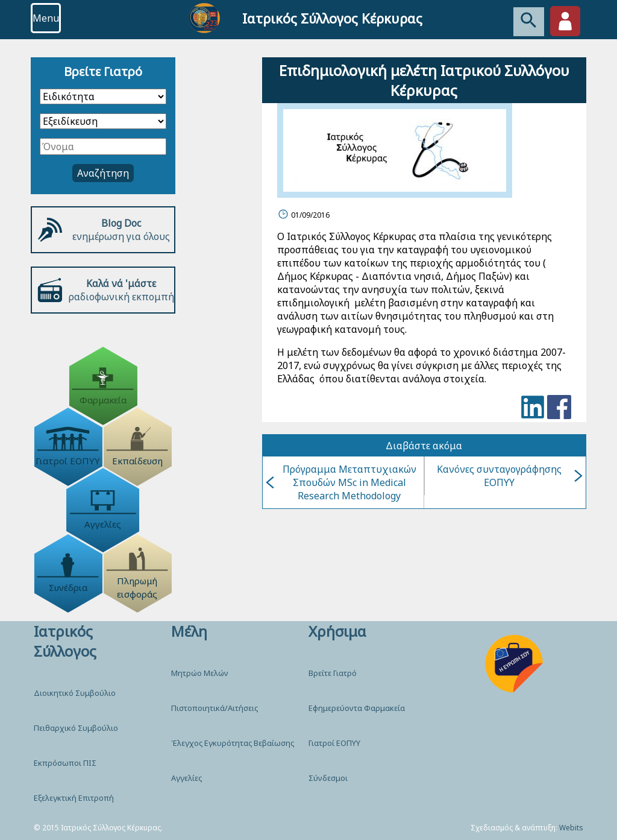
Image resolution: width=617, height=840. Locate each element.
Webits (571, 828)
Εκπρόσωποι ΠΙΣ (65, 763)
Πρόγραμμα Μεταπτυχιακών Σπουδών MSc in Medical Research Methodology (341, 482)
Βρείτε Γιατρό (333, 673)
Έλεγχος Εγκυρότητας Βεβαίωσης (233, 743)
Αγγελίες (186, 778)
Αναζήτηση (103, 173)
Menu (46, 18)
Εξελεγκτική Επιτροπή (74, 798)
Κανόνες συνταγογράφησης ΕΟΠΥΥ (510, 476)
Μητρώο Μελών (200, 673)
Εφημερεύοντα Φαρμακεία (357, 708)
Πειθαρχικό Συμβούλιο (76, 728)
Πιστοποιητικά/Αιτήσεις (215, 708)
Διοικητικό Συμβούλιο (75, 693)
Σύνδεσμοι (328, 778)
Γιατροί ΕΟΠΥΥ (334, 743)
